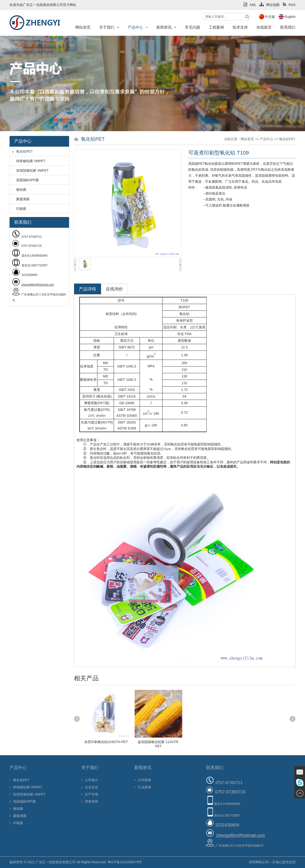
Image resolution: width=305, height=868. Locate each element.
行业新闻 (143, 787)
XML (250, 5)
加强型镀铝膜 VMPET (30, 170)
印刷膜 (19, 209)
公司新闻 (143, 780)
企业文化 (90, 787)
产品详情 (87, 289)
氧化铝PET (22, 151)
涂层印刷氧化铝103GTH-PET (106, 742)
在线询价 (114, 289)
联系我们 (288, 27)
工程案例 (216, 27)
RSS (289, 5)
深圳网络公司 (259, 862)
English (290, 17)
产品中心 (138, 27)
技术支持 (240, 27)
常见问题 (193, 27)
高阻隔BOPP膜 (25, 180)
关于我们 (109, 27)
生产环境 (90, 794)
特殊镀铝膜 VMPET (29, 161)
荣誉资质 (90, 801)
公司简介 (90, 780)
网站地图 (269, 5)
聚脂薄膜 (21, 199)
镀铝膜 (19, 190)
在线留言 (264, 27)
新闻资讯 (166, 27)
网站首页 (83, 27)
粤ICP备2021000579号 (125, 862)
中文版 (270, 17)
